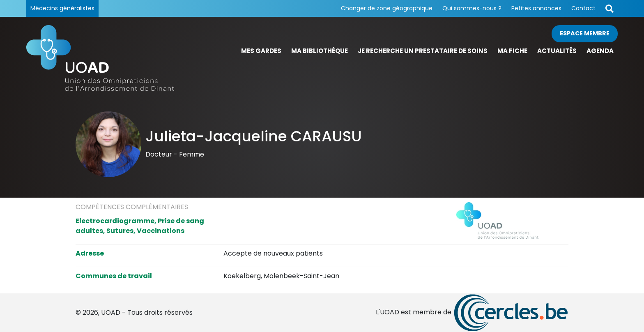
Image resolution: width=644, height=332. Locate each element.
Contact (583, 8)
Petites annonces (536, 8)
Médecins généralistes (62, 8)
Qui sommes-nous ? (472, 8)
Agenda (600, 51)
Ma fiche (512, 51)
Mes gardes (261, 51)
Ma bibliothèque (320, 51)
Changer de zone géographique (387, 8)
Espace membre (585, 33)
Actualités (557, 51)
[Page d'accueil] (100, 58)
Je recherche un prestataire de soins (423, 51)
